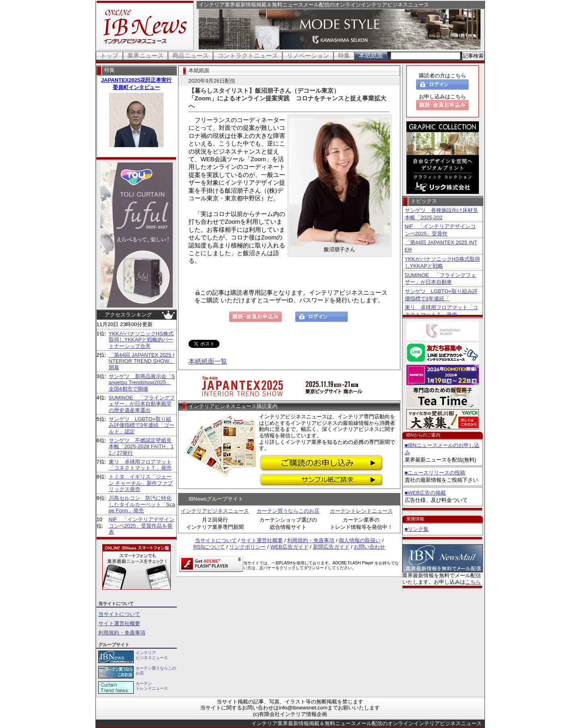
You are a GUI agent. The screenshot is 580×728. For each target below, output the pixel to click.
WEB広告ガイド (289, 547)
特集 (344, 55)
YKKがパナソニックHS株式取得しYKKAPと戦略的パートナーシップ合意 (141, 340)
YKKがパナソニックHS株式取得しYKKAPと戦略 (442, 263)
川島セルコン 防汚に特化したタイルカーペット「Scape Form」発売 (142, 504)
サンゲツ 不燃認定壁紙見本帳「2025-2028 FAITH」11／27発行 (141, 447)
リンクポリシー (248, 547)
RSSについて (209, 547)
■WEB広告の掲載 (425, 493)
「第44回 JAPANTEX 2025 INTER (441, 246)
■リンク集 (417, 529)
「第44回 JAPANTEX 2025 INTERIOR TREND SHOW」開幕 (142, 361)
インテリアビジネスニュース (215, 511)
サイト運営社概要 (119, 623)
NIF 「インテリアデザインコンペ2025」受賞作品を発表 (142, 526)
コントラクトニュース (248, 55)
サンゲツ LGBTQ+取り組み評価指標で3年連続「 (441, 295)
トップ (109, 55)
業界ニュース (145, 55)
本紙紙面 (371, 55)
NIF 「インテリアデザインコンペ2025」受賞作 (440, 230)
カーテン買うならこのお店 (288, 511)
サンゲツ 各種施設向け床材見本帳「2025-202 (441, 214)
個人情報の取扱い (360, 540)
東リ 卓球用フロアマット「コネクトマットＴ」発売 (140, 465)
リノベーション (308, 55)
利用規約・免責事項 (122, 633)
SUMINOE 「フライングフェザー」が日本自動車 (441, 279)
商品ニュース (191, 55)
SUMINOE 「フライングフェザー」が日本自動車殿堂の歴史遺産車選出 (142, 404)
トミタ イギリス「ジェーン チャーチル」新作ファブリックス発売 (141, 483)
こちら (473, 582)
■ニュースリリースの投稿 (435, 473)
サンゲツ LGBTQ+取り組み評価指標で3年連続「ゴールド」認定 (142, 425)
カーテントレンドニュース (361, 511)
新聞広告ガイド (331, 547)
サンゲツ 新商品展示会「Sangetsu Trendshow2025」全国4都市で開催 (142, 383)
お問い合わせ (369, 547)
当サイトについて (119, 614)
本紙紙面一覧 (208, 361)
